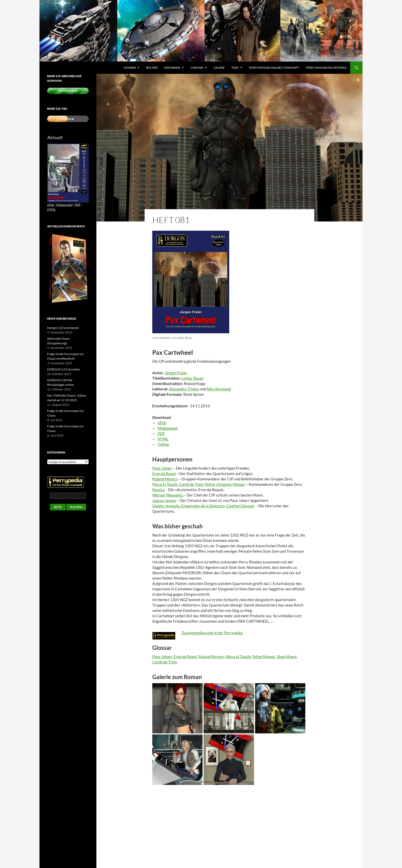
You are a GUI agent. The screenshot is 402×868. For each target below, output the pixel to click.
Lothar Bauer (193, 378)
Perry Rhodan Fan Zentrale (326, 68)
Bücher (152, 68)
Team (235, 68)
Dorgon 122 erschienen (63, 328)
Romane (130, 68)
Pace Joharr (162, 657)
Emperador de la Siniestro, (203, 506)
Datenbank (172, 68)
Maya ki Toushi (165, 484)
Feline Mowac (264, 657)
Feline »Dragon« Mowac (225, 484)
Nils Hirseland (219, 389)
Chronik (197, 68)
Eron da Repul (185, 657)
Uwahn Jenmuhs (166, 506)
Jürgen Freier (176, 373)
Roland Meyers (211, 657)
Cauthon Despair (240, 506)
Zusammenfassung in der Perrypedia (212, 633)
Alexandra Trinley (184, 389)
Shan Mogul (287, 657)
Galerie (219, 68)
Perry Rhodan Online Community (274, 68)
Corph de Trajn (191, 484)
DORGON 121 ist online (63, 369)
